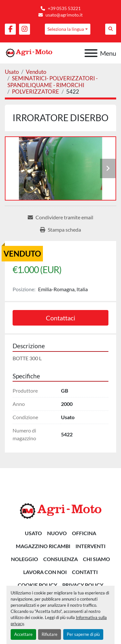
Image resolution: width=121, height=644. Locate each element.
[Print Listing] (60, 230)
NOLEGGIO (25, 559)
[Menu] (91, 53)
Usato (33, 533)
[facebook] (10, 29)
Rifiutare (50, 634)
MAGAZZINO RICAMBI (43, 546)
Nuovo (57, 533)
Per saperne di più (83, 634)
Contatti (85, 572)
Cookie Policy (37, 585)
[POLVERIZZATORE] (35, 92)
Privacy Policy (83, 585)
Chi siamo (96, 559)
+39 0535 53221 (64, 8)
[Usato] (12, 72)
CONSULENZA (60, 559)
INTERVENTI (91, 546)
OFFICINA (84, 533)
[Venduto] (36, 72)
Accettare (23, 634)
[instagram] (25, 29)
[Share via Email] (60, 217)
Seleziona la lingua (66, 29)
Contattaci (60, 318)
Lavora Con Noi (45, 572)
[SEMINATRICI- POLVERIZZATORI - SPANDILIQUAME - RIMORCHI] (53, 81)
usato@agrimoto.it (64, 15)
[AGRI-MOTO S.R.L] (61, 510)
